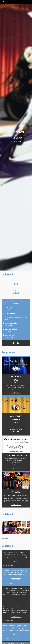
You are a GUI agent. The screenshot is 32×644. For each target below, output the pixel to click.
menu (3, 2)
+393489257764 (9, 331)
